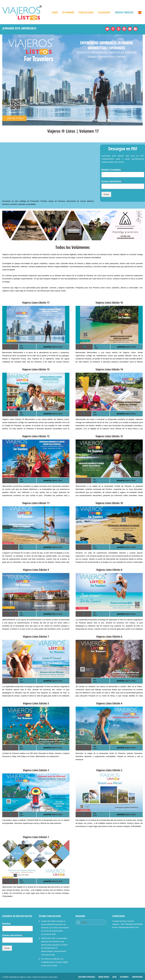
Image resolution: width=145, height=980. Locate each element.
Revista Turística (124, 12)
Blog (115, 975)
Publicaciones (86, 12)
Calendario (104, 12)
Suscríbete (124, 975)
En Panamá (68, 12)
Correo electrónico (112, 181)
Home (55, 12)
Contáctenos (137, 975)
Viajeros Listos (57, 347)
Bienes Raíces (104, 975)
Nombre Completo (112, 170)
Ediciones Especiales (87, 975)
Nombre (7, 924)
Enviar (106, 194)
